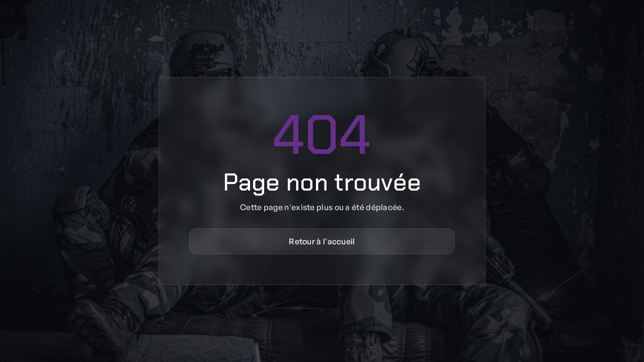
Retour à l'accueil (322, 241)
